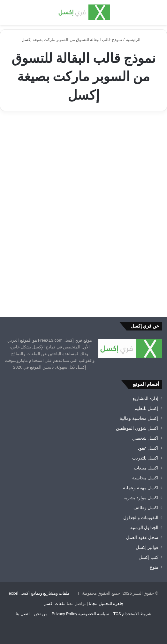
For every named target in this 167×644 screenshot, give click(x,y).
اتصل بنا (23, 614)
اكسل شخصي (145, 438)
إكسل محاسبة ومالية (139, 418)
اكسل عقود (148, 448)
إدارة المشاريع (145, 398)
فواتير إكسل (147, 547)
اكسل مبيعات (146, 468)
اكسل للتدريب (145, 458)
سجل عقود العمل (142, 537)
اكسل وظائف (146, 508)
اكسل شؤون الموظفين (137, 428)
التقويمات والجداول (141, 518)
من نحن (41, 614)
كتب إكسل (148, 557)
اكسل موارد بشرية (141, 498)
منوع (154, 567)
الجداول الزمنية (144, 527)
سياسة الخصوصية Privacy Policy (80, 614)
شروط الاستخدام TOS (132, 614)
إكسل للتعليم (146, 408)
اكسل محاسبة (145, 478)
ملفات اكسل (54, 603)
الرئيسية (136, 40)
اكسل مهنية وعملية (141, 488)
